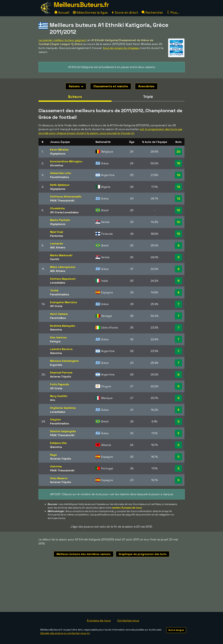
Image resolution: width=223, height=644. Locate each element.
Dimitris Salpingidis (63, 431)
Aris (53, 400)
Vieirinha (56, 466)
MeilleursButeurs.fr (81, 5)
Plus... (173, 13)
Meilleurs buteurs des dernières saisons (84, 554)
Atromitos (57, 165)
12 (179, 187)
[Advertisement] (111, 589)
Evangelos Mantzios (64, 302)
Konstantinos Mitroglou (66, 161)
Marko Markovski (61, 255)
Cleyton (55, 419)
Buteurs (75, 97)
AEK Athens (58, 247)
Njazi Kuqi (57, 232)
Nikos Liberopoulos (63, 267)
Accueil (62, 13)
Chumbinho (57, 208)
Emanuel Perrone (61, 372)
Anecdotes (146, 86)
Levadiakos (71, 212)
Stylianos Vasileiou (63, 408)
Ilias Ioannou (58, 337)
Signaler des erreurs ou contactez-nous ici (65, 633)
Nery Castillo (59, 396)
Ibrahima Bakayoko (63, 326)
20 (179, 152)
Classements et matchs (111, 86)
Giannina (56, 330)
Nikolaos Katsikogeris (64, 361)
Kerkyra (55, 341)
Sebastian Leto (61, 173)
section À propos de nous (127, 508)
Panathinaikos (60, 177)
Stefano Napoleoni (63, 279)
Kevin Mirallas (59, 150)
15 (179, 175)
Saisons (76, 86)
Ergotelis (56, 365)
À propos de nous (99, 620)
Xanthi (55, 259)
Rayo (53, 455)
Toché (54, 290)
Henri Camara (59, 314)
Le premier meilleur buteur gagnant (63, 40)
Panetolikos (58, 318)
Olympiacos (58, 154)
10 (178, 210)
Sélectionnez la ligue (90, 13)
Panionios (57, 236)
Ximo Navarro (59, 478)
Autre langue (176, 630)
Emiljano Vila (58, 443)
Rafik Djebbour (60, 185)
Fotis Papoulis (60, 384)
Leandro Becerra (61, 349)
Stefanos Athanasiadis (66, 196)
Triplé (148, 97)
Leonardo (56, 243)
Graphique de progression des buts (143, 554)
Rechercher (152, 13)
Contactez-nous (128, 620)
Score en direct (125, 13)
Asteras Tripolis (61, 376)
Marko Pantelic (60, 220)
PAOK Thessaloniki (62, 200)
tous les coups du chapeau (121, 48)
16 (179, 163)
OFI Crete (56, 212)
